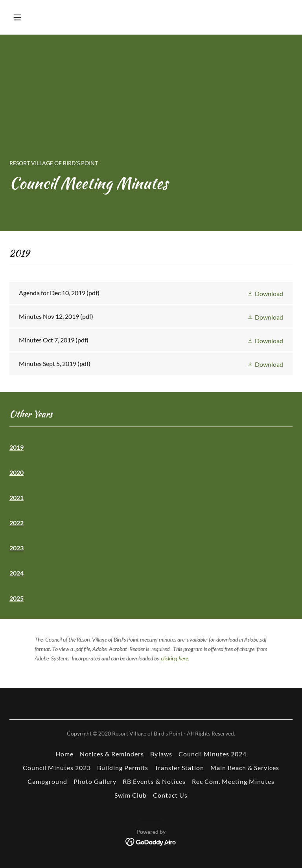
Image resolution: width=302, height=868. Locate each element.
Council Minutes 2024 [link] (213, 754)
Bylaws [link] (161, 754)
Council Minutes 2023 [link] (57, 768)
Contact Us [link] (170, 795)
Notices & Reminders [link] (112, 754)
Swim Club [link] (131, 795)
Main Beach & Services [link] (245, 768)
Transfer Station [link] (179, 768)
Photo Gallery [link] (95, 781)
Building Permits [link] (123, 768)
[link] (151, 293)
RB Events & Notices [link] (154, 781)
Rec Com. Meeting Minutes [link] (233, 781)
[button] (42, 17)
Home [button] (64, 754)
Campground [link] (47, 781)
